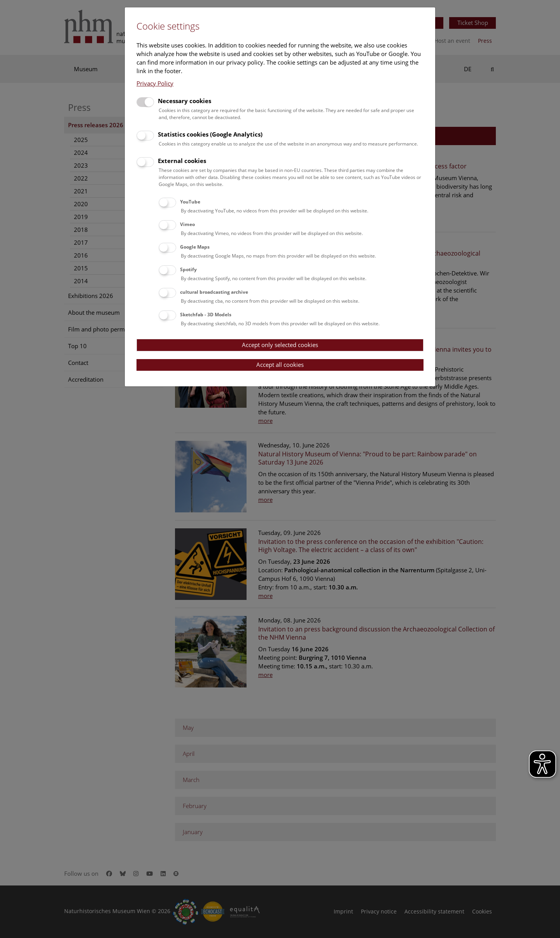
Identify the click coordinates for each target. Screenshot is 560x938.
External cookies (182, 161)
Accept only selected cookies (280, 345)
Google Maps (195, 247)
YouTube (190, 202)
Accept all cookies (280, 365)
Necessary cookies (185, 101)
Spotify (188, 269)
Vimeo (187, 224)
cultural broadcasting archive (214, 292)
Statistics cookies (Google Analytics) (210, 134)
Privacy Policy (155, 83)
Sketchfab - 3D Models (206, 315)
